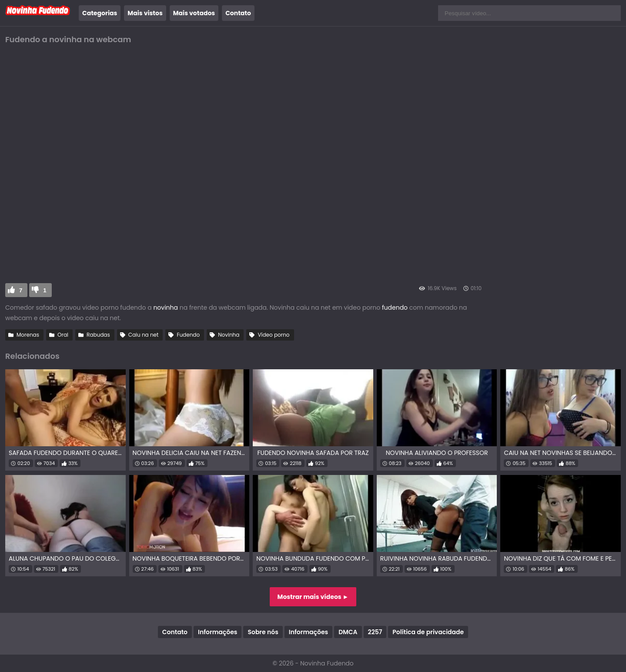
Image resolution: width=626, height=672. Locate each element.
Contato (238, 13)
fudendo (396, 308)
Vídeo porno (273, 335)
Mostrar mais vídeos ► (313, 597)
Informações (218, 632)
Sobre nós (263, 632)
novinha (166, 308)
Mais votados (194, 13)
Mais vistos (145, 13)
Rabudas (98, 335)
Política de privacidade (428, 632)
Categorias (100, 13)
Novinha (229, 335)
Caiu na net (144, 335)
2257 (375, 632)
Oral (63, 335)
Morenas (28, 335)
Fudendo (188, 335)
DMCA (348, 632)
